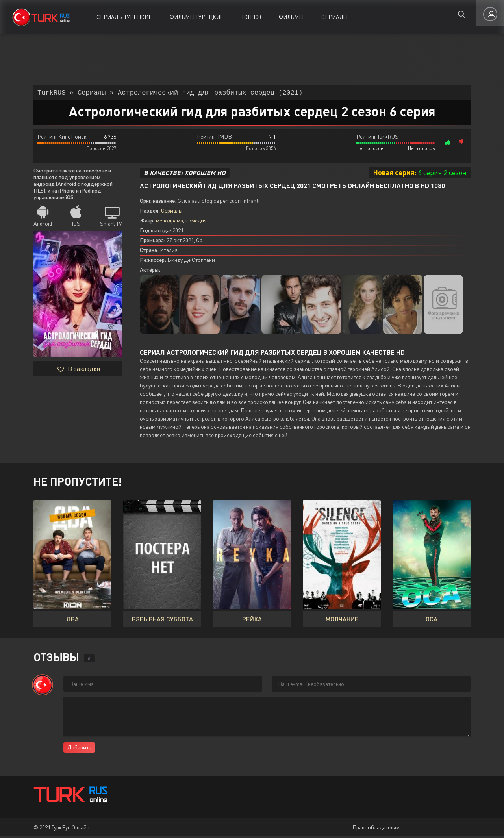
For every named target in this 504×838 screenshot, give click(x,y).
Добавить (79, 749)
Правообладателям (376, 829)
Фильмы (291, 17)
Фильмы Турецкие (197, 17)
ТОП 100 (251, 17)
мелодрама (170, 222)
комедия (196, 222)
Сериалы (334, 17)
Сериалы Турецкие (124, 17)
